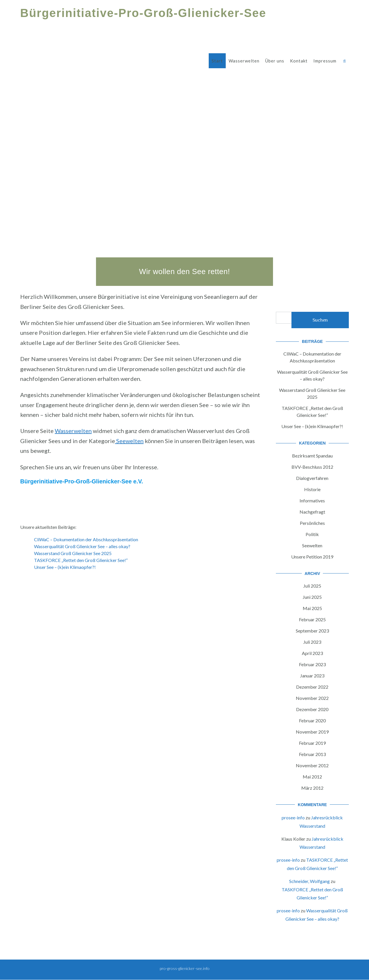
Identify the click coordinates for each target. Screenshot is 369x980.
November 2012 (312, 765)
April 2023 (312, 653)
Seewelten (129, 441)
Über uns (275, 61)
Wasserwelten (244, 61)
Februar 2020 (312, 720)
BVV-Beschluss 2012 (312, 467)
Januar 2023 (312, 676)
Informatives (312, 501)
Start (217, 61)
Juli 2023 (312, 642)
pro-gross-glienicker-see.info (185, 968)
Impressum (325, 61)
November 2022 (312, 698)
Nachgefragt (312, 512)
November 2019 (312, 732)
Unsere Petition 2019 (312, 557)
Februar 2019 (312, 743)
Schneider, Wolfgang (309, 881)
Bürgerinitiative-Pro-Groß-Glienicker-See (143, 13)
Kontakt (299, 61)
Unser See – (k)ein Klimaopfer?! (65, 567)
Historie (312, 489)
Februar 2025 (312, 619)
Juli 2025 (312, 586)
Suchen (320, 320)
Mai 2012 (312, 777)
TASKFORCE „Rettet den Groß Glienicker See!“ (81, 560)
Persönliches (312, 523)
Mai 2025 (312, 608)
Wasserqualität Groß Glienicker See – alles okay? (82, 546)
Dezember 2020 (312, 709)
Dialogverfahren (312, 478)
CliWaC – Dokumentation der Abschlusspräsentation (86, 539)
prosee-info (293, 817)
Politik (312, 534)
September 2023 (312, 631)
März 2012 (312, 788)
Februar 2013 (312, 754)
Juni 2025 (312, 597)
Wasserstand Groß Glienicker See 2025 (73, 553)
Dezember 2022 (312, 687)
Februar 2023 (312, 664)
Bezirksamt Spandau (312, 456)
